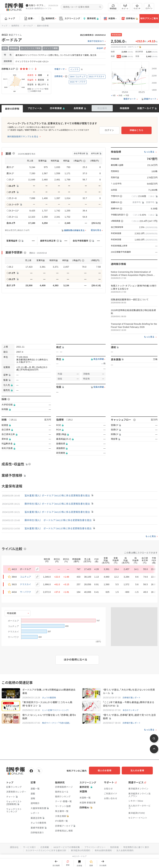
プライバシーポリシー (95, 847)
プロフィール (35, 108)
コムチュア (26, 577)
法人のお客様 (139, 771)
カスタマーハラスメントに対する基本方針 (45, 850)
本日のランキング (131, 711)
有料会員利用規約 (104, 850)
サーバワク (26, 592)
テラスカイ (26, 584)
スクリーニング (70, 19)
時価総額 (12, 613)
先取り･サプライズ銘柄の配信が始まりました (38, 5)
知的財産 (115, 847)
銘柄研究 (49, 19)
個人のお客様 (108, 771)
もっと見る (149, 152)
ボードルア (28, 26)
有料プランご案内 (149, 18)
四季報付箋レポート (132, 698)
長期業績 (78, 108)
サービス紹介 (28, 847)
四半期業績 (56, 108)
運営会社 (12, 847)
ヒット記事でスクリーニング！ (56, 711)
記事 (29, 19)
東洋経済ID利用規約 (81, 850)
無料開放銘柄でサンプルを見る (23, 137)
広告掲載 (44, 847)
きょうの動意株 (49, 698)
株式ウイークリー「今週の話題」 (57, 724)
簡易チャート (130, 99)
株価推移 (124, 108)
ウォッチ (137, 7)
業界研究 (91, 19)
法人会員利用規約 (126, 850)
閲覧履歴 (113, 7)
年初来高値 (116, 35)
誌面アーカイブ (145, 108)
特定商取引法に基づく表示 (138, 847)
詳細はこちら (142, 130)
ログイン (149, 7)
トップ (10, 18)
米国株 (110, 19)
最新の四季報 (12, 109)
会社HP (100, 48)
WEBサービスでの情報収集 (66, 847)
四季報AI (130, 19)
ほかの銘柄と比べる (76, 660)
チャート (125, 7)
